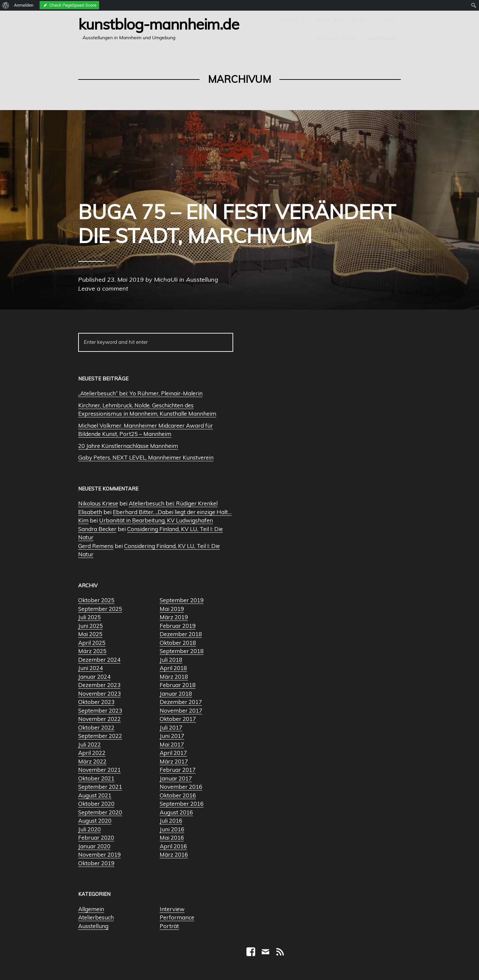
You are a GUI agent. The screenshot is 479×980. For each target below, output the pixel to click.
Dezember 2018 (181, 634)
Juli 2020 (89, 829)
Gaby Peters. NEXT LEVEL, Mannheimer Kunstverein (146, 457)
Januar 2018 (176, 694)
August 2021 (95, 795)
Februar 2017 (178, 770)
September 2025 (100, 609)
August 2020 (95, 821)
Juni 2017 (172, 736)
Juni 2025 (90, 626)
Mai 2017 (172, 744)
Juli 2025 (89, 617)
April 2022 (92, 753)
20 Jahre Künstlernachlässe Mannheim (128, 446)
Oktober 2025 (96, 600)
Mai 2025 (90, 634)
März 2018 (174, 677)
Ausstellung (93, 926)
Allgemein (91, 909)
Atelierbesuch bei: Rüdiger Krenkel (173, 503)
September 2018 (182, 651)
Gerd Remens (96, 546)
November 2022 (99, 719)
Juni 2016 (172, 829)
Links (389, 20)
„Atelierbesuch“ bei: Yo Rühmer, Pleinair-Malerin (140, 393)
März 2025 (92, 651)
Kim (83, 520)
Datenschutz (335, 39)
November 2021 (99, 770)
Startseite (289, 20)
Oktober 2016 (178, 795)
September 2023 (100, 710)
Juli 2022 (89, 744)
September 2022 (100, 736)
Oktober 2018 (178, 643)
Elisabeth (90, 512)
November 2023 (99, 694)
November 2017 (181, 710)
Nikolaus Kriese (98, 503)
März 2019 (174, 617)
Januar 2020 (94, 846)
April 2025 (92, 643)
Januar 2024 (94, 677)
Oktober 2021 (96, 778)
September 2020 (100, 812)
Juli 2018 (171, 660)
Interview (172, 909)
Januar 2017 (176, 778)
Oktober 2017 (178, 719)
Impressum (381, 39)
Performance (177, 917)
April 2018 (173, 668)
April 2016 (173, 846)
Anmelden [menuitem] (24, 5)
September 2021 (100, 787)
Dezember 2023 (99, 685)
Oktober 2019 (96, 863)
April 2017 (173, 753)
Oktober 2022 (96, 727)
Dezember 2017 (181, 702)
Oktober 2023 (96, 702)
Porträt (169, 926)
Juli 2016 (171, 821)
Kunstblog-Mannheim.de (159, 24)
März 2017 (174, 761)
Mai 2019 (172, 609)
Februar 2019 (178, 626)
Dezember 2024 (99, 660)
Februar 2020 (96, 838)
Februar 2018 (178, 685)
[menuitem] (6, 5)
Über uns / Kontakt (343, 20)
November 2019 (99, 854)
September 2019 (182, 600)
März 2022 (92, 761)
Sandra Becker (97, 529)
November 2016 (181, 787)
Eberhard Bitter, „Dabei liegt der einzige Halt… (172, 512)
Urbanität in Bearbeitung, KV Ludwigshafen (156, 520)
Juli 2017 (171, 727)
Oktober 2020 (96, 804)
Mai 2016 (172, 838)
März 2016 (174, 854)
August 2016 (176, 812)
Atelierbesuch (96, 917)
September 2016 (182, 804)
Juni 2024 (90, 668)
